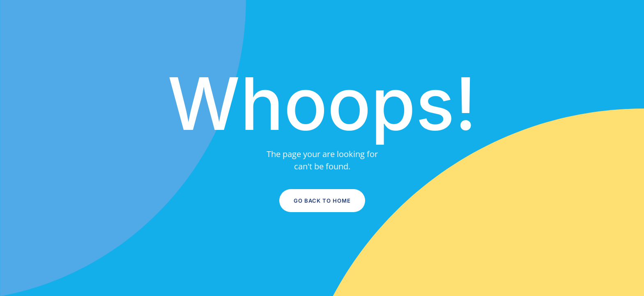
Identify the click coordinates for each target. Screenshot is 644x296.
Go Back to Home (322, 201)
